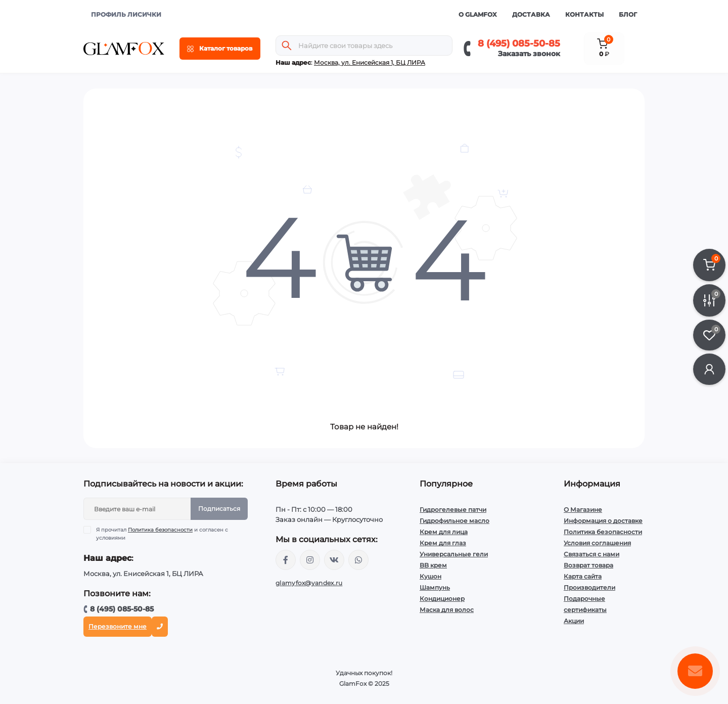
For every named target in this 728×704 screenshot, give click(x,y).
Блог (628, 14)
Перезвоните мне (118, 626)
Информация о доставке (603, 521)
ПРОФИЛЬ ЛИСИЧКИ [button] (126, 14)
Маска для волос (447, 610)
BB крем (433, 565)
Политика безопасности (160, 530)
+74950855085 (358, 560)
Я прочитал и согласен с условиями (162, 534)
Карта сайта (583, 576)
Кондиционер (442, 599)
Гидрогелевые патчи (453, 510)
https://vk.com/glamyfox (334, 560)
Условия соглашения (597, 543)
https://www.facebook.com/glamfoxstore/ (286, 560)
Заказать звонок (529, 54)
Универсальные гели (454, 554)
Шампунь (435, 587)
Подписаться (219, 509)
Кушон (430, 576)
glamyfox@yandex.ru (309, 583)
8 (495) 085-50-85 (519, 43)
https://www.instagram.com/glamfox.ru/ (310, 560)
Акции (574, 621)
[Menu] (220, 49)
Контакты (584, 14)
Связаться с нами (591, 554)
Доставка (531, 14)
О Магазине (583, 510)
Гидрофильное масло (454, 521)
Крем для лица (444, 532)
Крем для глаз (443, 543)
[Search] (287, 46)
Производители (589, 587)
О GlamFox (478, 14)
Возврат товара (588, 565)
